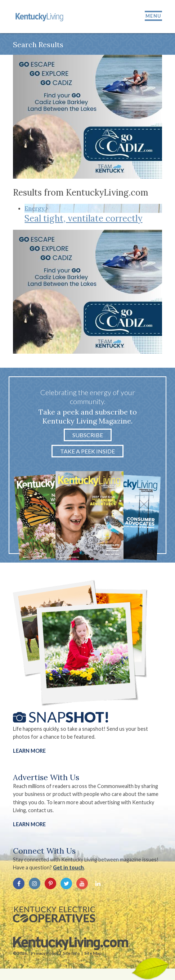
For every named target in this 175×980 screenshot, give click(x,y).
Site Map (93, 953)
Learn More (29, 751)
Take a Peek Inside (87, 451)
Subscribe (88, 435)
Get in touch (68, 867)
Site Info (71, 953)
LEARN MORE (29, 824)
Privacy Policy (45, 953)
